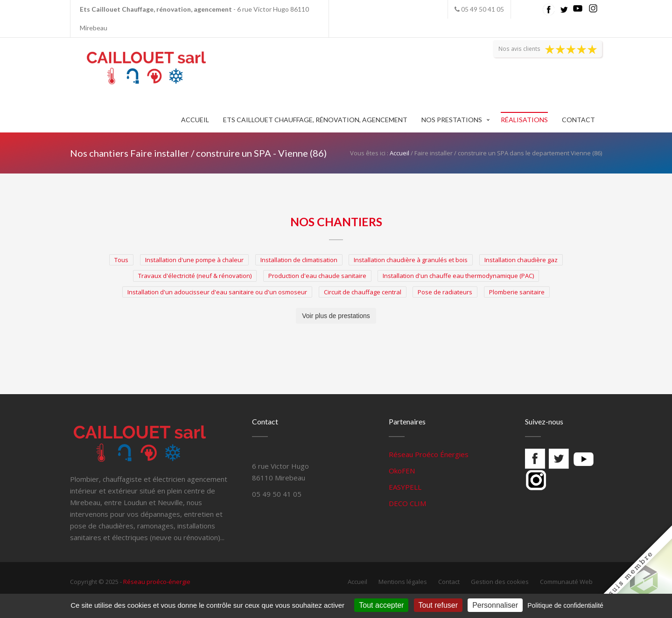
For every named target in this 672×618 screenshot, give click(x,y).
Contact (578, 120)
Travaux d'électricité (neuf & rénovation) (195, 276)
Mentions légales (403, 582)
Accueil (195, 120)
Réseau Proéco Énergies (429, 454)
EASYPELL (405, 487)
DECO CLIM (407, 503)
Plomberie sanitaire (517, 292)
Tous (121, 260)
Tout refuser (438, 605)
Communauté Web (566, 582)
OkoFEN (402, 471)
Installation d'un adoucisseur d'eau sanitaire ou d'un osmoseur (217, 292)
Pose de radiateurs (445, 292)
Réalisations (524, 120)
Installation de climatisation (299, 260)
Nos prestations (452, 120)
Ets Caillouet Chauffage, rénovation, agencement (315, 120)
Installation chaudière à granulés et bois (411, 260)
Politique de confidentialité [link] (565, 605)
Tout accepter (381, 605)
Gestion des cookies (500, 582)
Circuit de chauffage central (363, 292)
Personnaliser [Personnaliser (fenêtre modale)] (495, 605)
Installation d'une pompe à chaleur (194, 260)
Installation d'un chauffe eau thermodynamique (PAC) (458, 276)
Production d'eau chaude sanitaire (317, 276)
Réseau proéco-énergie (157, 582)
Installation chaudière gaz (521, 260)
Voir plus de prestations (336, 316)
